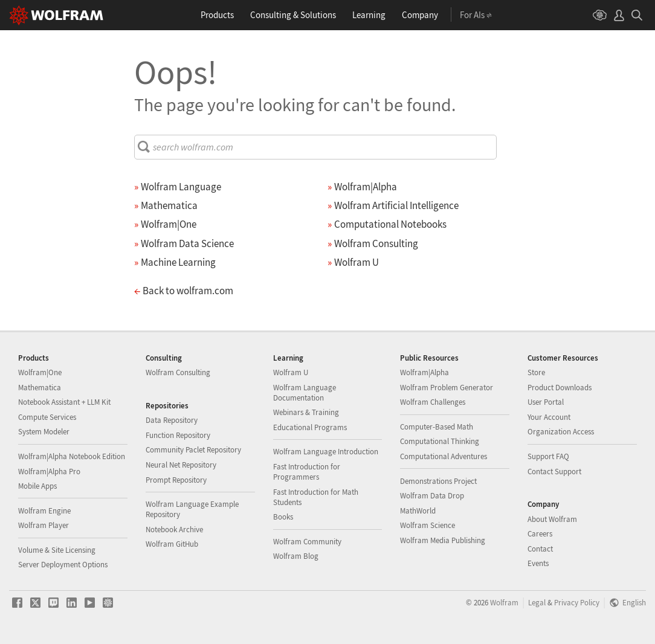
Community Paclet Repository (193, 450)
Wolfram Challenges (433, 402)
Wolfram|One (40, 372)
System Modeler (44, 432)
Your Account (549, 417)
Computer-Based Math (437, 427)
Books (283, 517)
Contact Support (554, 472)
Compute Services (47, 417)
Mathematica (40, 388)
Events (538, 563)
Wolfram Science (428, 525)
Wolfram (504, 602)
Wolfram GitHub (172, 544)
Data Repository (172, 420)
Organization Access (561, 432)
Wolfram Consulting (178, 372)
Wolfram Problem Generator (447, 388)
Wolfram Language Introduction (326, 452)
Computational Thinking (440, 441)
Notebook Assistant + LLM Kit (64, 402)
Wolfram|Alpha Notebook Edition (72, 456)
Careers (540, 534)
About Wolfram (552, 519)
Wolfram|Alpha (424, 372)
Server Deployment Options (63, 565)
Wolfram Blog (296, 556)
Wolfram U (291, 372)
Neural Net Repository (181, 465)
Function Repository (178, 435)
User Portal (546, 402)
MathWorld (418, 511)
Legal (537, 602)
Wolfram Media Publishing (443, 540)
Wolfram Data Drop (432, 496)
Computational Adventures (444, 456)
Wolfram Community (307, 542)
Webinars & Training (306, 412)
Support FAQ (548, 456)
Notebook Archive (174, 530)
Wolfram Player (44, 525)
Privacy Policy (577, 602)
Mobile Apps (37, 486)
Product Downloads (560, 388)
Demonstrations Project (438, 481)
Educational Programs (310, 427)
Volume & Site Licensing (57, 550)
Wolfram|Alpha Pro (49, 472)
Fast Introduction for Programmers (307, 472)
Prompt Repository (176, 480)
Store (536, 372)
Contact (540, 549)
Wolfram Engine (44, 511)
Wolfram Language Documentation (305, 393)
